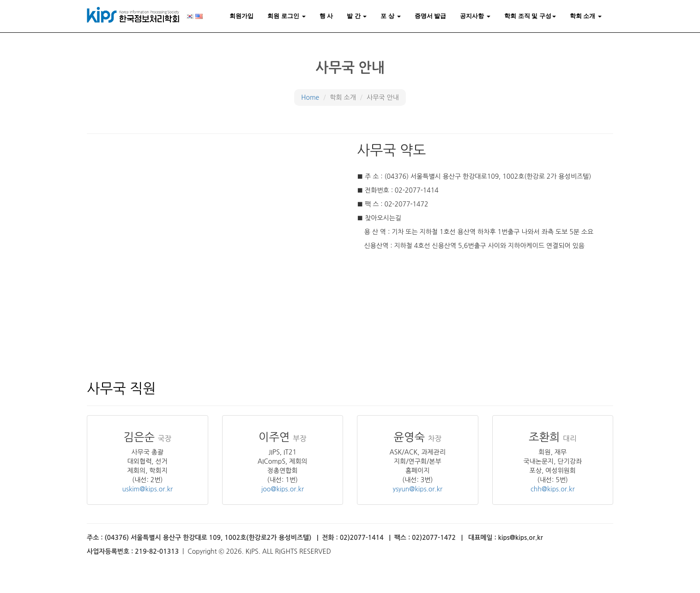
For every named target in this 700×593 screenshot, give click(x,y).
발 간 (357, 16)
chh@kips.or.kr (552, 489)
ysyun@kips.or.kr (417, 489)
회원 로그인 (286, 16)
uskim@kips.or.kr (147, 489)
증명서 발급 (431, 16)
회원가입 (241, 16)
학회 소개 (586, 16)
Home (310, 97)
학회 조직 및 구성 (530, 16)
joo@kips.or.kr (283, 489)
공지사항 (475, 16)
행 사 (326, 16)
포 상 (390, 16)
